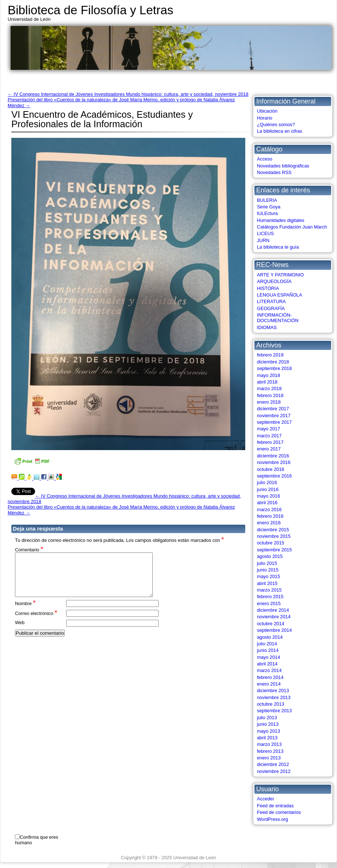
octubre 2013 (271, 704)
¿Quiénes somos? (276, 124)
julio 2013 (267, 718)
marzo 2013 (269, 744)
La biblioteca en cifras (280, 131)
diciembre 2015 (273, 530)
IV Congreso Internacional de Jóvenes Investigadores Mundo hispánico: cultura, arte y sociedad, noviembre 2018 (128, 94)
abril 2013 (267, 738)
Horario (265, 118)
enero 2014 (269, 684)
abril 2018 (267, 382)
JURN (263, 240)
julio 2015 (267, 563)
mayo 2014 (268, 657)
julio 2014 (267, 644)
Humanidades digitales (281, 220)
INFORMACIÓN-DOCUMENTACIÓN (278, 318)
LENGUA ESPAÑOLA (280, 295)
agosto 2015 (270, 556)
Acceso (265, 159)
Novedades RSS (274, 172)
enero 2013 (269, 758)
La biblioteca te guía (278, 247)
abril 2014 (267, 664)
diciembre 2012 (273, 764)
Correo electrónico (36, 622)
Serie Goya (269, 207)
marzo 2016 (269, 510)
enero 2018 (269, 402)
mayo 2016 (268, 496)
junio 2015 (268, 570)
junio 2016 (268, 489)
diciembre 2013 (273, 690)
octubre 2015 (271, 543)
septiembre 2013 (274, 711)
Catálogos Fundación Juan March (292, 227)
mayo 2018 (268, 375)
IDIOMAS (267, 327)
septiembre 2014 (274, 630)
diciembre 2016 (273, 456)
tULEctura (267, 213)
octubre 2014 (271, 624)
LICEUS (265, 233)
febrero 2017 (270, 442)
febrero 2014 (270, 677)
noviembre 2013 (274, 697)
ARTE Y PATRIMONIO (280, 275)
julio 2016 (267, 482)
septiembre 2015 (274, 550)
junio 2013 (268, 724)
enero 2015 (269, 603)
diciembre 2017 (273, 409)
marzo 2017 (269, 436)
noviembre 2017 (274, 416)
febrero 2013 (270, 751)
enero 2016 (269, 523)
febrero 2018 (270, 395)
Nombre (25, 612)
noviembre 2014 (274, 617)
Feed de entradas (275, 806)
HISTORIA (268, 288)
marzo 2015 (269, 590)
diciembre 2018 (273, 362)
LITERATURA (271, 301)
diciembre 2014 (273, 610)
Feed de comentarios (279, 812)
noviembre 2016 (274, 462)
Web (20, 631)
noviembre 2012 (274, 771)
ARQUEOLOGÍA (274, 281)
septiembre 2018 (274, 368)
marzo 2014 (269, 670)
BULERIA (267, 200)
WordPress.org (272, 819)
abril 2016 (267, 503)
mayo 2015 (268, 576)
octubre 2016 (271, 469)
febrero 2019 (270, 355)
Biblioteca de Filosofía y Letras (90, 10)
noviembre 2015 (274, 536)
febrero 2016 (270, 516)
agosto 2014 (270, 637)
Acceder (266, 799)
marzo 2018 (269, 388)
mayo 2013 (268, 731)
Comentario (29, 549)
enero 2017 (269, 449)
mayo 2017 (268, 429)
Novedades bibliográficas (283, 166)
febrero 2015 (270, 597)
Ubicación (267, 111)
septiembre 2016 (274, 476)
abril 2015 (267, 583)
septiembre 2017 (274, 422)
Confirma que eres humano (37, 840)
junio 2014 (268, 650)
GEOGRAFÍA (271, 308)
